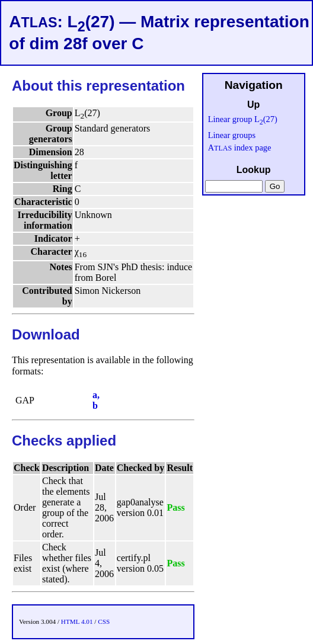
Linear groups (232, 135)
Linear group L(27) (243, 119)
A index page (240, 148)
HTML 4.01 (77, 621)
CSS (104, 621)
